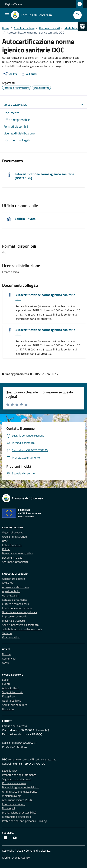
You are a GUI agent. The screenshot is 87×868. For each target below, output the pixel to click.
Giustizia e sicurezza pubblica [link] (20, 612)
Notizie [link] (6, 654)
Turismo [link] (7, 633)
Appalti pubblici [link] (11, 591)
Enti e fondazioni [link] (12, 545)
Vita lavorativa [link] (11, 637)
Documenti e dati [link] (12, 558)
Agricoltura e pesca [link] (14, 579)
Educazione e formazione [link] (17, 608)
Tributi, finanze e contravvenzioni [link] (22, 629)
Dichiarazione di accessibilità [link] (19, 812)
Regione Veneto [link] (13, 4)
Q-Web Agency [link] (21, 858)
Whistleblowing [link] (11, 796)
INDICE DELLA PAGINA (43, 105)
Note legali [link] (9, 808)
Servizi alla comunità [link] (15, 705)
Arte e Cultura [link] (11, 688)
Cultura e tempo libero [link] (15, 604)
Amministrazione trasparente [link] (20, 792)
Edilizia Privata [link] (25, 219)
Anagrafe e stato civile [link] (15, 587)
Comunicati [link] (9, 658)
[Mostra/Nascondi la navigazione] (7, 15)
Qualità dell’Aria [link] (12, 701)
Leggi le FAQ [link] (9, 771)
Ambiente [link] (8, 583)
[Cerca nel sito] (78, 15)
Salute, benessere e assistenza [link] (20, 625)
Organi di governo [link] (13, 532)
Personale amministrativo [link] (17, 553)
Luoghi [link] (6, 680)
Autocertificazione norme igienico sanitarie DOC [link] (45, 297)
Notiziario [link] (8, 709)
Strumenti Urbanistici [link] (15, 562)
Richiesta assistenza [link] (14, 783)
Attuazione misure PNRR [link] (17, 800)
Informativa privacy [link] (14, 804)
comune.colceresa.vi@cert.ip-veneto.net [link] (32, 759)
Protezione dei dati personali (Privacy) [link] (25, 821)
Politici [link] (6, 549)
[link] (82, 26)
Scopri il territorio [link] (13, 692)
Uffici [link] (5, 541)
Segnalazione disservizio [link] (17, 779)
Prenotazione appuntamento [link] (19, 775)
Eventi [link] (6, 684)
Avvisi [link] (6, 663)
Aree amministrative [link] (14, 537)
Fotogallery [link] (9, 696)
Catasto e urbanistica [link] (15, 600)
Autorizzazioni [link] (11, 595)
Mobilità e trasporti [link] (14, 621)
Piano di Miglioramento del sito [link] (21, 787)
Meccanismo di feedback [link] (17, 817)
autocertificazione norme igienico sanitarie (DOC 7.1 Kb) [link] (44, 176)
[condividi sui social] (10, 74)
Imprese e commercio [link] (15, 616)
